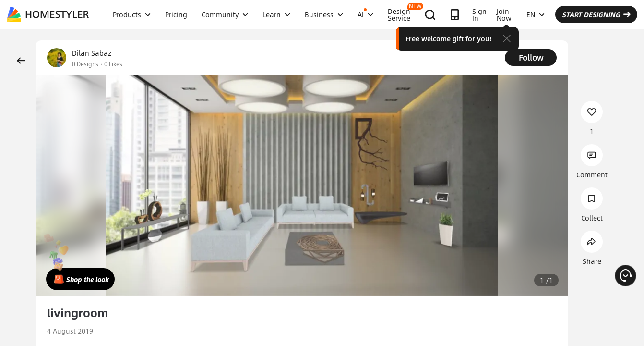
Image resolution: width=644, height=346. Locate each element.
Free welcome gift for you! (449, 38)
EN (536, 14)
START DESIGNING (596, 14)
